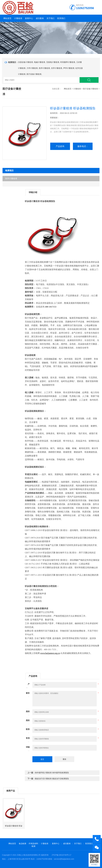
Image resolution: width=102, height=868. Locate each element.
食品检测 (22, 844)
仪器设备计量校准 (25, 62)
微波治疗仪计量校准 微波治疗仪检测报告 (52, 779)
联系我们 (61, 18)
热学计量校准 (44, 68)
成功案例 (40, 18)
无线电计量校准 (53, 62)
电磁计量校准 (40, 62)
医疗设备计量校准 (34, 74)
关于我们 (50, 18)
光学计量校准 (57, 68)
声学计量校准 (69, 68)
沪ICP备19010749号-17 (61, 855)
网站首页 (7, 18)
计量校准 (18, 18)
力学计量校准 (32, 68)
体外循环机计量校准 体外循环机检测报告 (52, 773)
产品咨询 (60, 146)
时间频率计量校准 (68, 62)
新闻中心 (29, 18)
